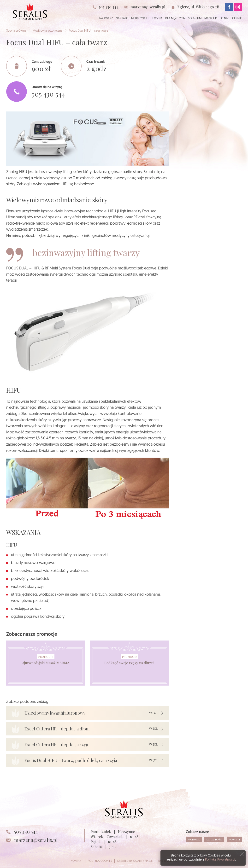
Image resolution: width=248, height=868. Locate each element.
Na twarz (106, 18)
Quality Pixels (143, 861)
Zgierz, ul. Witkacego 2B (198, 7)
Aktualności (214, 839)
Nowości (234, 839)
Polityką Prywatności (220, 860)
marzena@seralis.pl (148, 7)
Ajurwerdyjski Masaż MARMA (46, 663)
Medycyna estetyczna (147, 18)
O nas (225, 18)
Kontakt (77, 861)
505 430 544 (109, 7)
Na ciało (122, 18)
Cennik (237, 18)
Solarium (195, 18)
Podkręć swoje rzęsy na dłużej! (129, 663)
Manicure (211, 18)
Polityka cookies (100, 861)
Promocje (46, 657)
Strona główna (16, 31)
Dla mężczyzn (175, 18)
